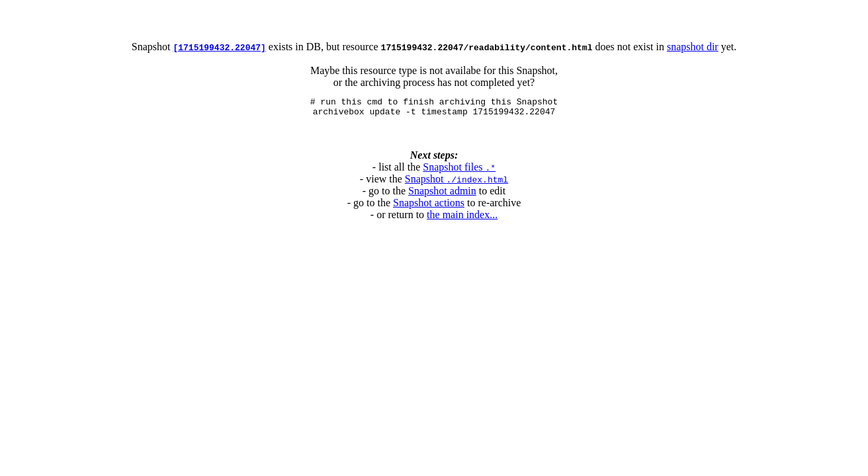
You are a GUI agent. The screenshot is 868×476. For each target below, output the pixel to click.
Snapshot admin (442, 195)
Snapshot (456, 183)
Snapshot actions (429, 207)
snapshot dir (693, 47)
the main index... (462, 218)
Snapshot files (459, 171)
